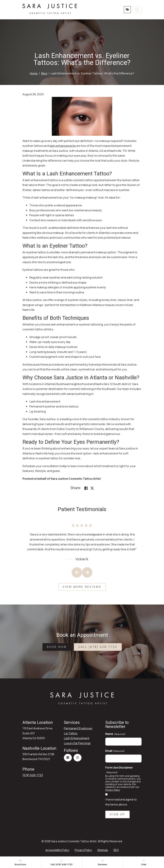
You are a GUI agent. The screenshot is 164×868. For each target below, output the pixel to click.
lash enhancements (63, 146)
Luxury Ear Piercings (77, 743)
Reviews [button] (103, 863)
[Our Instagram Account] (78, 758)
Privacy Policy (113, 790)
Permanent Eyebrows (78, 728)
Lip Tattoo (71, 733)
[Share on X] (92, 488)
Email (115, 751)
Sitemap (103, 850)
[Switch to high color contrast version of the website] (127, 10)
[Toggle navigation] (137, 10)
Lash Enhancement (77, 738)
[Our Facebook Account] (68, 758)
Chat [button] (143, 863)
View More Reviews (82, 587)
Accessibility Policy (57, 850)
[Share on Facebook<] (86, 488)
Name (115, 734)
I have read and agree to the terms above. (121, 802)
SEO (116, 850)
